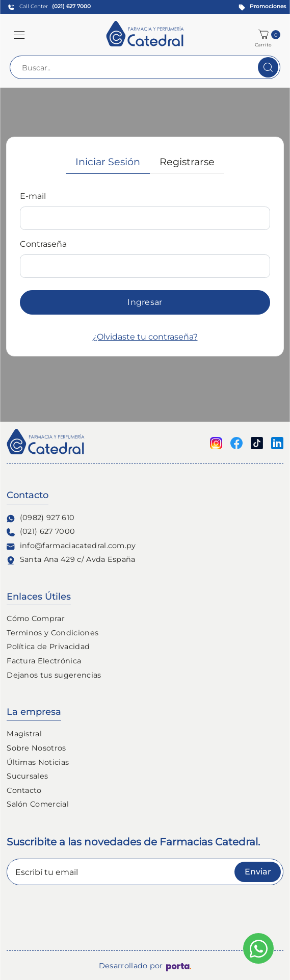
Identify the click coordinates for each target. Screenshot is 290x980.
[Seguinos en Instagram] (216, 442)
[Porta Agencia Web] (179, 966)
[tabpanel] (145, 267)
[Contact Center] (47, 7)
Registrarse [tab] (187, 162)
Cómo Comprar (36, 618)
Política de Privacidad (48, 647)
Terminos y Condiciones (52, 633)
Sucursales (27, 776)
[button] (19, 35)
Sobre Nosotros (36, 748)
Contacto (24, 790)
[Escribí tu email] (145, 872)
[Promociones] (260, 7)
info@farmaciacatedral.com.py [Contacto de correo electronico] (71, 546)
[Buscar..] (145, 67)
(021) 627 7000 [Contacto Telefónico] (41, 532)
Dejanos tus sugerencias (54, 675)
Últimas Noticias (38, 762)
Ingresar (145, 302)
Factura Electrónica (44, 661)
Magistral (24, 734)
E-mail (33, 196)
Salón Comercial (38, 804)
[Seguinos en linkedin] (277, 442)
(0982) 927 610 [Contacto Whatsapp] (41, 518)
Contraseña (43, 244)
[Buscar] (268, 67)
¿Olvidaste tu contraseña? (145, 337)
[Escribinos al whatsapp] (258, 948)
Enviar (258, 872)
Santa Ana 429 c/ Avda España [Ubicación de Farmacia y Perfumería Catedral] (71, 560)
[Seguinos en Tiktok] (257, 442)
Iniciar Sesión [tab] (108, 162)
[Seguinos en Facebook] (236, 442)
